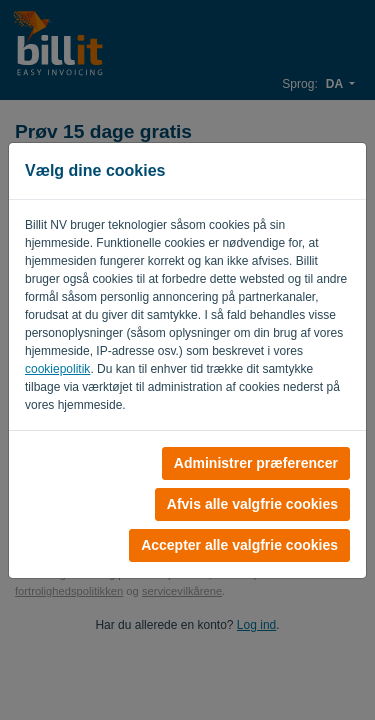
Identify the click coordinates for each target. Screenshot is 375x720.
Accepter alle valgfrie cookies (239, 545)
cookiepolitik (57, 369)
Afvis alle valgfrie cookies (252, 504)
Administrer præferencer (256, 463)
